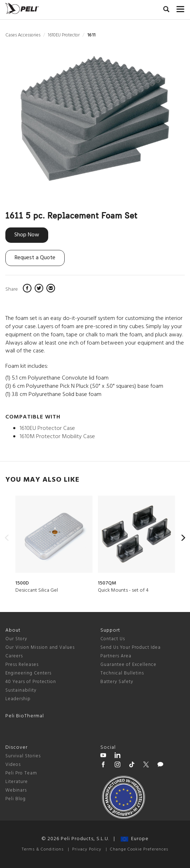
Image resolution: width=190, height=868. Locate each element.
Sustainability (21, 690)
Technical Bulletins (122, 673)
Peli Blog (16, 799)
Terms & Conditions (43, 849)
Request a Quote (35, 258)
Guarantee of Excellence (128, 665)
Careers (14, 656)
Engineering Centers (28, 673)
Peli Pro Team (21, 773)
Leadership (18, 699)
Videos (13, 765)
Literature (17, 782)
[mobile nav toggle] (181, 7)
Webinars (16, 790)
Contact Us (113, 639)
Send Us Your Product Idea (131, 648)
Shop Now (27, 235)
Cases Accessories (23, 35)
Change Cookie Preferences (139, 849)
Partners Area (116, 656)
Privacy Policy (87, 849)
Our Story (16, 639)
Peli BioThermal (25, 716)
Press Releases (22, 665)
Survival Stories (23, 756)
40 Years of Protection (31, 682)
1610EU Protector (64, 35)
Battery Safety (117, 682)
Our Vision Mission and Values (40, 648)
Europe (135, 839)
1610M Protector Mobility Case (57, 437)
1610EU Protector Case (47, 428)
